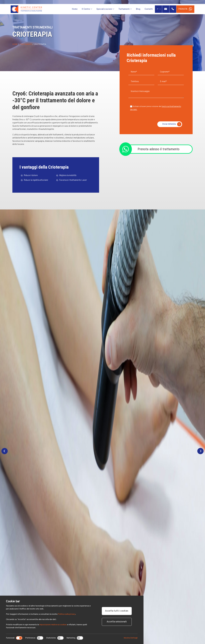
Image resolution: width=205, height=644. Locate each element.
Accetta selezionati (117, 622)
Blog (138, 9)
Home (75, 9)
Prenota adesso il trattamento (159, 149)
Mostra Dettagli (131, 638)
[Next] (200, 451)
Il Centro (87, 9)
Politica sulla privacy (67, 614)
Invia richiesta (172, 124)
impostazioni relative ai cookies (53, 625)
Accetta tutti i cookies (117, 611)
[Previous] (5, 451)
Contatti (149, 9)
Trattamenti (125, 9)
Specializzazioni (105, 9)
